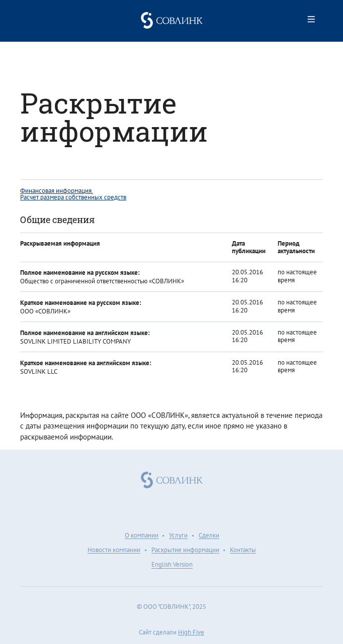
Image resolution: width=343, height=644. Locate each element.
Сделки (209, 536)
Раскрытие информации (185, 551)
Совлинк (171, 20)
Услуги (178, 536)
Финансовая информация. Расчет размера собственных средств (73, 194)
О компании (142, 536)
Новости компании (114, 551)
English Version (172, 565)
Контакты (243, 551)
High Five (191, 632)
